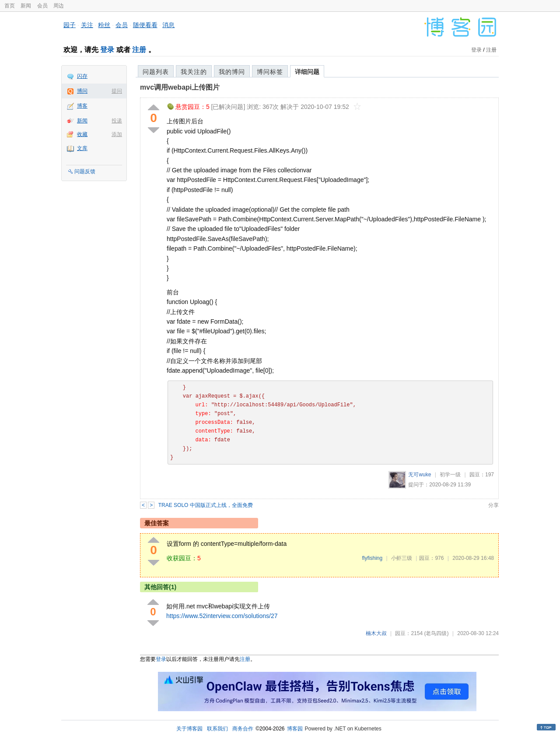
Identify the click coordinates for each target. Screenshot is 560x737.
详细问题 (307, 72)
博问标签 (270, 72)
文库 (82, 148)
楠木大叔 (376, 633)
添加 (117, 134)
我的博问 (232, 72)
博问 (82, 91)
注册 (139, 50)
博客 (82, 106)
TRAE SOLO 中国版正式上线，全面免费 (206, 505)
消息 (168, 25)
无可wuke (420, 475)
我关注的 (194, 72)
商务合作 (243, 729)
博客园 (295, 729)
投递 (117, 121)
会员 (42, 6)
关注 (87, 25)
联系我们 (217, 729)
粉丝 (104, 25)
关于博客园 (189, 729)
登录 (107, 50)
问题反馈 (85, 171)
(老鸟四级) (436, 633)
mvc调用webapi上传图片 (180, 87)
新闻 (26, 6)
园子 (70, 25)
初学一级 (450, 475)
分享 (493, 505)
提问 (117, 91)
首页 (10, 6)
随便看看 (145, 25)
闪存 (82, 76)
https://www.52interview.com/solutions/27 (222, 616)
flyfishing (372, 558)
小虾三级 (402, 558)
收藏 (82, 134)
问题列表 (156, 72)
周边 (59, 6)
